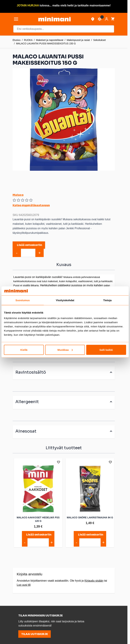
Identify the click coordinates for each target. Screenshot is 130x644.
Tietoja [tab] (107, 300)
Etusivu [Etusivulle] (17, 40)
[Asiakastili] (107, 19)
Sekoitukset (99, 40)
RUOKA (28, 40)
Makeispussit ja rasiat (78, 40)
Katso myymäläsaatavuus (31, 205)
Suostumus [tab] (23, 300)
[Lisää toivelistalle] (59, 462)
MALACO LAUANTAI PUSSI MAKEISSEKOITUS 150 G (46, 43)
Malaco (18, 195)
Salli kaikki (106, 350)
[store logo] (54, 19)
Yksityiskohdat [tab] (65, 300)
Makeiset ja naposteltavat (50, 40)
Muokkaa (65, 350)
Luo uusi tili (24, 585)
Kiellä (24, 350)
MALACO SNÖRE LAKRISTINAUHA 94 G (90, 517)
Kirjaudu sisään (94, 581)
